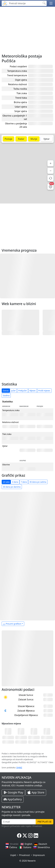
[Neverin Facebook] (19, 836)
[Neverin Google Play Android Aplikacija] (13, 792)
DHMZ (19, 768)
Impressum (39, 855)
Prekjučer (23, 391)
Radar (21, 139)
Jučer (13, 391)
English (26, 844)
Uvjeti (13, 855)
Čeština (11, 847)
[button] (51, 3)
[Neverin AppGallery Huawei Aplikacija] (13, 799)
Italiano (25, 847)
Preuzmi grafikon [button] (12, 624)
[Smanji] (50, 171)
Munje (34, 139)
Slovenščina (42, 847)
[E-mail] (19, 822)
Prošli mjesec (44, 391)
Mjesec (33, 391)
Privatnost (25, 855)
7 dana (24, 482)
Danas (6, 391)
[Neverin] (5, 3)
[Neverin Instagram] (30, 836)
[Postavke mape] (50, 187)
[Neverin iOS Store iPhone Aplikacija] (36, 793)
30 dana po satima (38, 482)
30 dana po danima (12, 487)
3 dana (15, 482)
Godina (6, 395)
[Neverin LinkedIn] (36, 836)
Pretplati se (44, 822)
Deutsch (41, 844)
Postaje (8, 139)
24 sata (6, 482)
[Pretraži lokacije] (25, 3)
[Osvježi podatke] (50, 178)
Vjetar (47, 139)
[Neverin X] (25, 836)
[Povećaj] (50, 163)
